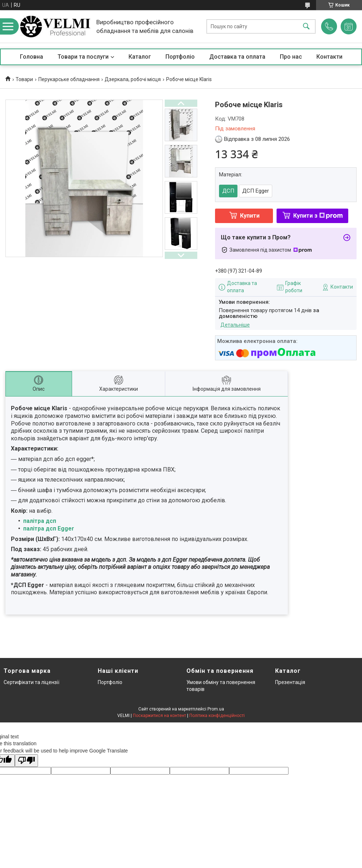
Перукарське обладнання (69, 79)
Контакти (329, 57)
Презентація (290, 682)
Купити (250, 216)
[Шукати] (306, 27)
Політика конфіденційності (217, 716)
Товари (24, 79)
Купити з (318, 216)
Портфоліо (180, 57)
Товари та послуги (83, 57)
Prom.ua (216, 709)
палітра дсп (40, 521)
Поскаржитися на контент (159, 716)
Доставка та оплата (237, 57)
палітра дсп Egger (49, 529)
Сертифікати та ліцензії (31, 682)
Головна (31, 57)
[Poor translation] (26, 761)
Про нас (291, 57)
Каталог (140, 57)
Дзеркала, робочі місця (133, 79)
